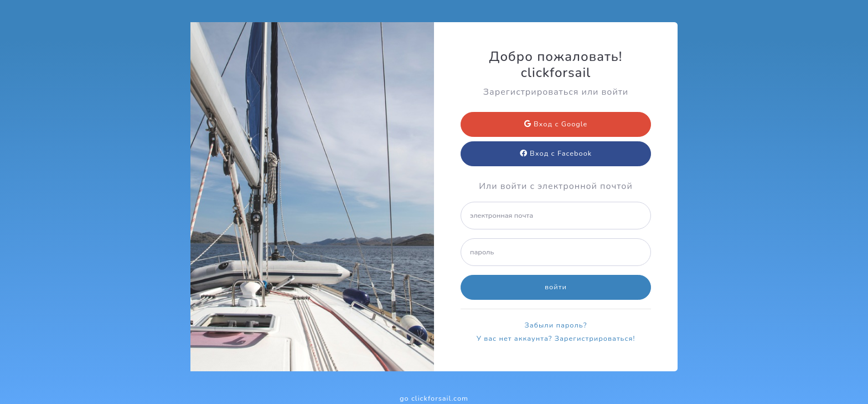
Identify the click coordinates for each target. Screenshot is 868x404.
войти (556, 287)
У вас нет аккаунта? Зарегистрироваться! (556, 339)
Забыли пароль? (556, 325)
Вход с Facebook (556, 154)
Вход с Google (556, 124)
